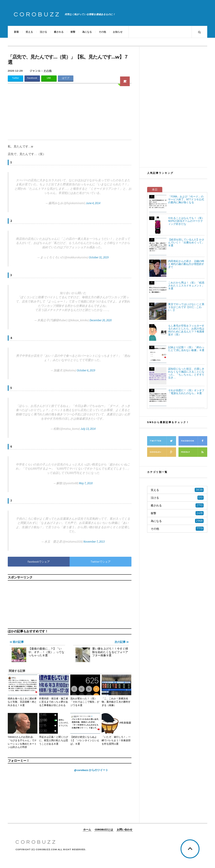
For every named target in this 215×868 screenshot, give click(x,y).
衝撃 (73, 32)
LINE (49, 78)
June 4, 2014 (93, 203)
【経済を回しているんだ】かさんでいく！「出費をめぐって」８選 (186, 242)
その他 (102, 32)
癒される (59, 32)
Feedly (194, 452)
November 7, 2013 (94, 542)
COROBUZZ (37, 14)
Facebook (32, 78)
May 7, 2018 (86, 483)
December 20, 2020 (101, 320)
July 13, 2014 (88, 429)
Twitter (16, 78)
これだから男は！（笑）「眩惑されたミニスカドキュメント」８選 (186, 286)
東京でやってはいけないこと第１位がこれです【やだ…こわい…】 (186, 307)
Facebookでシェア (39, 562)
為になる (87, 32)
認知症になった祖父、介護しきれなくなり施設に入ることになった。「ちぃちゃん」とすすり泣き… (186, 373)
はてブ (66, 78)
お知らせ (118, 32)
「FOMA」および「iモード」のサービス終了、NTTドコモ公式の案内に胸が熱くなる (186, 199)
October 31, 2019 (99, 257)
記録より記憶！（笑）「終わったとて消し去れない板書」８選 (186, 349)
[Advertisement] (70, 114)
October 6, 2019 (86, 370)
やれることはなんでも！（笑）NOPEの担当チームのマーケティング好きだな (186, 221)
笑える (29, 32)
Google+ (163, 452)
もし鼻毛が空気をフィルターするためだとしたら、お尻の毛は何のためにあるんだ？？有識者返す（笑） (186, 330)
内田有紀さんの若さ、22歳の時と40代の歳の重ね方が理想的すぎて (186, 264)
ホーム (87, 830)
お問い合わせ (125, 830)
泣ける (43, 32)
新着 (16, 32)
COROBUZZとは (104, 830)
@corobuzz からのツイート (91, 770)
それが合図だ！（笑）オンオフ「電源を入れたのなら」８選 (186, 392)
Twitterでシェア (101, 562)
